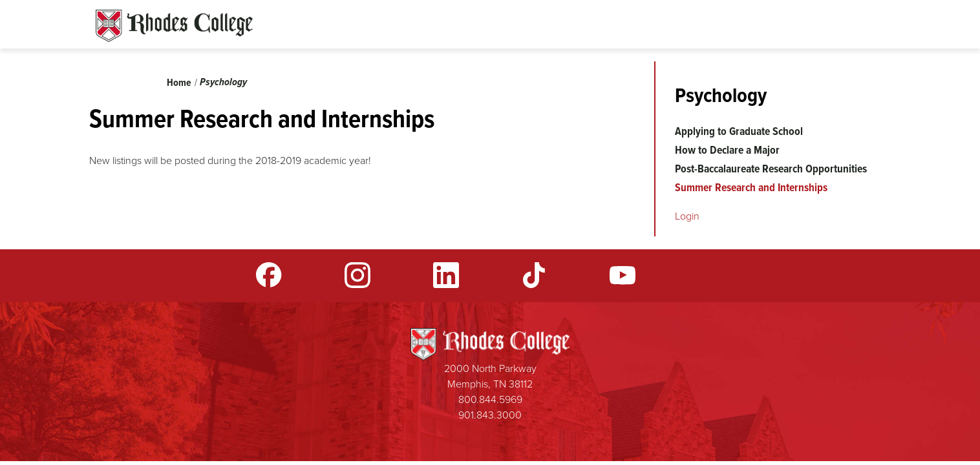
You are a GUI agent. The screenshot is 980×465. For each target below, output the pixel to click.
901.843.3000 (490, 415)
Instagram (357, 275)
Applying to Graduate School (739, 131)
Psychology (223, 82)
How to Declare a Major (727, 150)
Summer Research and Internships (751, 187)
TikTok (534, 275)
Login (687, 216)
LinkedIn (446, 275)
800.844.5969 (490, 399)
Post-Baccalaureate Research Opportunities (771, 169)
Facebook (269, 275)
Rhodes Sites (174, 26)
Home (179, 82)
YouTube (623, 275)
